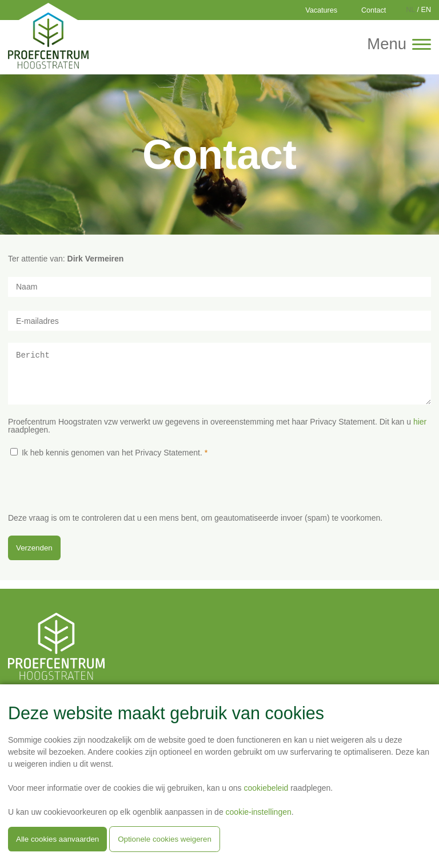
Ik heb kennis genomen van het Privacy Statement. (112, 461)
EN (426, 10)
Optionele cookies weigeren (165, 839)
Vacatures (321, 10)
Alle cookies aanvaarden (57, 839)
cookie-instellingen (259, 812)
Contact (374, 10)
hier (420, 430)
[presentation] (95, 500)
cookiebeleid (266, 788)
